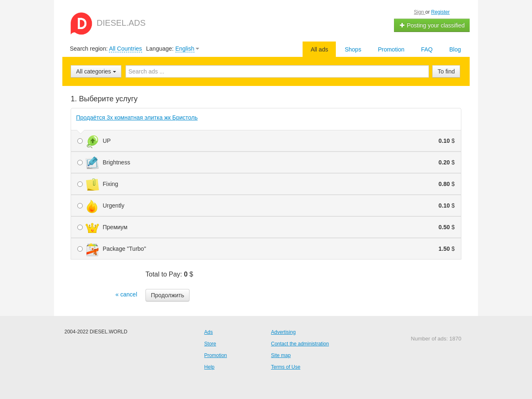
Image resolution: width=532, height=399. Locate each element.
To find (446, 71)
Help (209, 367)
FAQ (427, 49)
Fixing (266, 184)
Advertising (283, 332)
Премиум (266, 227)
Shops (353, 49)
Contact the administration (300, 344)
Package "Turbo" (266, 249)
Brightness (266, 162)
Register (440, 12)
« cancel (126, 294)
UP (266, 141)
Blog (455, 49)
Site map (281, 355)
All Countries (125, 49)
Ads (208, 332)
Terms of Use (286, 367)
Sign (420, 12)
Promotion (391, 49)
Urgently (266, 206)
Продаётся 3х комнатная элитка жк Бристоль (137, 117)
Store (210, 344)
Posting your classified (432, 25)
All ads (319, 49)
